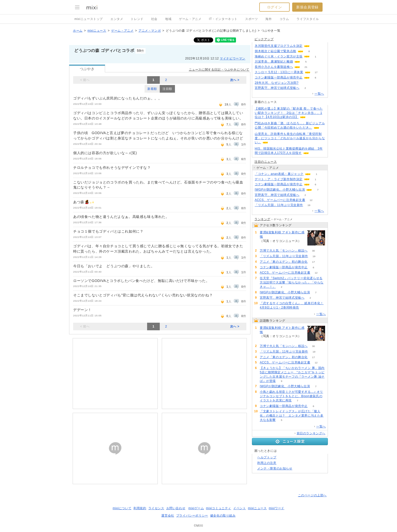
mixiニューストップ (89, 19)
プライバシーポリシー (192, 516)
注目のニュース (266, 162)
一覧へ (319, 94)
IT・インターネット (223, 19)
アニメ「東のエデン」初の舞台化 (284, 262)
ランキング (262, 219)
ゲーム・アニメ (190, 19)
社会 (154, 19)
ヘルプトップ (267, 457)
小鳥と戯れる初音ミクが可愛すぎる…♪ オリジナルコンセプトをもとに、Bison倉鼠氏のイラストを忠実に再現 (291, 396)
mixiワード (276, 508)
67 (304, 83)
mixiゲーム (196, 508)
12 (311, 200)
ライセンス (156, 508)
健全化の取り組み (223, 516)
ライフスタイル (308, 19)
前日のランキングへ (311, 433)
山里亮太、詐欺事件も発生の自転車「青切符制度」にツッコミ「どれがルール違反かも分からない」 (290, 138)
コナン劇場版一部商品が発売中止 (279, 77)
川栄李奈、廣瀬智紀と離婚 (274, 62)
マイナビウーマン (233, 58)
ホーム (78, 31)
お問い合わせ (176, 508)
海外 (269, 19)
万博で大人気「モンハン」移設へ (284, 251)
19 (309, 205)
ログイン (274, 7)
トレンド (137, 19)
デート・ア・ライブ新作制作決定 (279, 179)
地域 (168, 19)
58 (265, 245)
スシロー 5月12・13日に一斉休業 (279, 72)
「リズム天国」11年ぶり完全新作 (279, 205)
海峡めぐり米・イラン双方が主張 (279, 56)
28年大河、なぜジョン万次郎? (277, 83)
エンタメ (117, 19)
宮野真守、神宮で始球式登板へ (277, 88)
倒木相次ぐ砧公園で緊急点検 (275, 51)
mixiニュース (97, 31)
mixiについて (122, 508)
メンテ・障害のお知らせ (275, 468)
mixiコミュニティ (219, 508)
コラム (284, 19)
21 (306, 67)
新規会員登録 (307, 7)
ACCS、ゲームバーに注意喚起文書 (280, 200)
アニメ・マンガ (150, 31)
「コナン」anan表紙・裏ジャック (279, 174)
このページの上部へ (312, 495)
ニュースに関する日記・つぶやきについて (219, 70)
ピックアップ (264, 39)
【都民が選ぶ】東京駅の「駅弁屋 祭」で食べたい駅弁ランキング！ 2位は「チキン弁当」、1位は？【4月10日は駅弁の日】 (289, 113)
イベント (240, 508)
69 (315, 46)
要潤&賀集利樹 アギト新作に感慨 (282, 234)
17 (316, 72)
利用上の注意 (267, 463)
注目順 (167, 89)
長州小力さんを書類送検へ (274, 67)
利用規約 (140, 508)
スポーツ (251, 19)
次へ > (235, 80)
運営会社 (168, 516)
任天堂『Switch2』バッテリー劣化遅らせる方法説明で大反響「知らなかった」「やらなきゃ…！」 (292, 282)
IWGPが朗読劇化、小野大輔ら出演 (280, 190)
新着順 (152, 89)
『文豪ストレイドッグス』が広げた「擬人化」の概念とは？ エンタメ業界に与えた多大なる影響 (292, 416)
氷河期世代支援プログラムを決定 (279, 46)
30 (313, 251)
